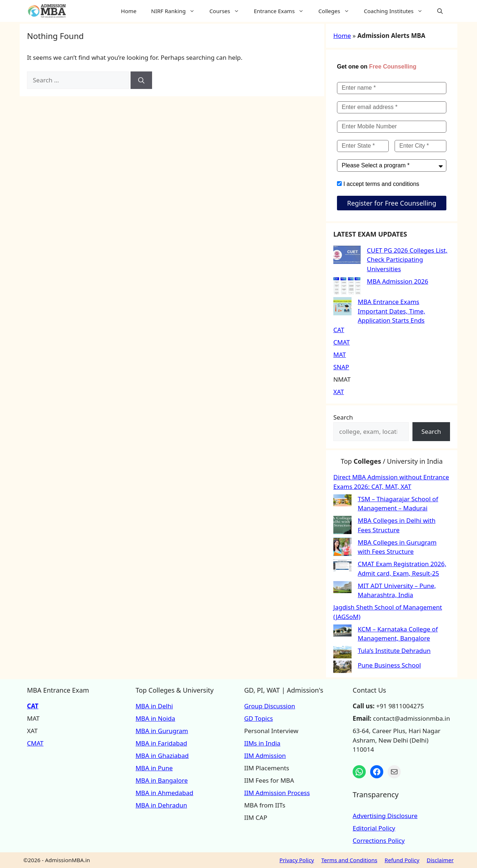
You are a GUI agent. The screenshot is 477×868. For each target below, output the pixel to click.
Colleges (338, 11)
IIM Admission (265, 756)
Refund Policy (402, 860)
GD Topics (258, 718)
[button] (440, 11)
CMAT (342, 342)
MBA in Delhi (154, 706)
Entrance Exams (282, 11)
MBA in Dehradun (161, 805)
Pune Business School (389, 665)
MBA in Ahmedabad (164, 793)
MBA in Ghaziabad (162, 756)
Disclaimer (440, 860)
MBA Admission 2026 (397, 281)
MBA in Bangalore (162, 780)
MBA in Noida (156, 718)
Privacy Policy (297, 860)
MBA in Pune (154, 768)
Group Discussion (269, 706)
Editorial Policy (374, 828)
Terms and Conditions (349, 860)
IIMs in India (262, 743)
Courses (228, 11)
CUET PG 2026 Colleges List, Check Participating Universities (407, 260)
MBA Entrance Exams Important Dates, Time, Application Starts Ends (391, 311)
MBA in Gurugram (162, 731)
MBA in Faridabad (161, 743)
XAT (339, 392)
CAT (339, 330)
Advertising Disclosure (385, 816)
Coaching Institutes (397, 11)
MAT (340, 355)
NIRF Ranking (177, 11)
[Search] (141, 80)
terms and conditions (392, 184)
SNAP (341, 367)
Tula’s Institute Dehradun (394, 651)
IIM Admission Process (277, 793)
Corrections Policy (379, 840)
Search (343, 417)
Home (129, 11)
